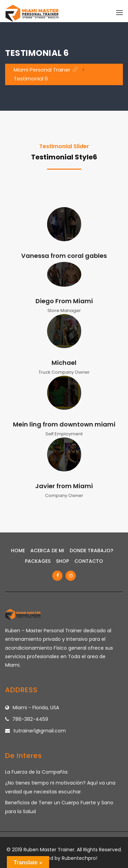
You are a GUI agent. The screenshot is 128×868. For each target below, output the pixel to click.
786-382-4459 (30, 719)
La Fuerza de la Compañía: (37, 772)
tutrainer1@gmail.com (40, 731)
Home (18, 551)
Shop (62, 561)
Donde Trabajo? (91, 551)
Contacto (89, 561)
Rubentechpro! (80, 858)
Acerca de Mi (47, 551)
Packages (38, 561)
